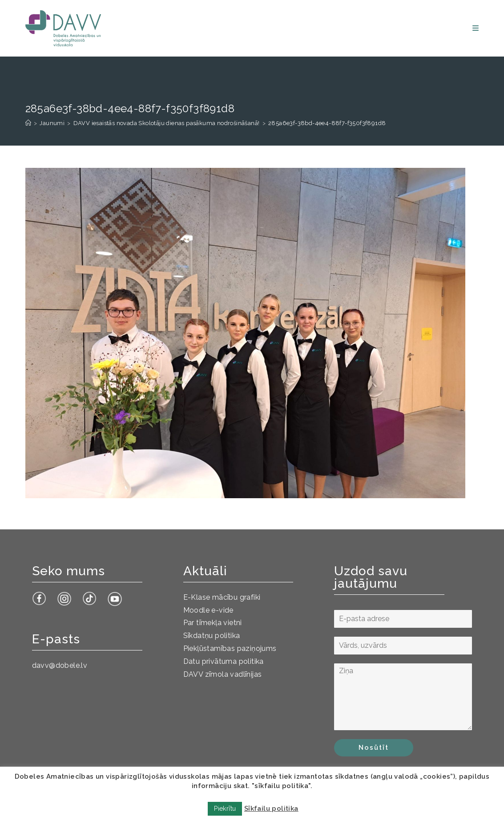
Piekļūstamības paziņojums (230, 648)
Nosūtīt (374, 748)
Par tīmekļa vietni (213, 623)
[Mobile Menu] (476, 28)
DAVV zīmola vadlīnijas (223, 674)
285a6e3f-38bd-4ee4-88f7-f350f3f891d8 (327, 123)
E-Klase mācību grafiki (222, 597)
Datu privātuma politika (224, 661)
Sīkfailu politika (271, 809)
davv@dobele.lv (60, 665)
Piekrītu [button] (225, 809)
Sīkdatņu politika (212, 636)
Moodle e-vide (208, 610)
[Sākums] (28, 123)
